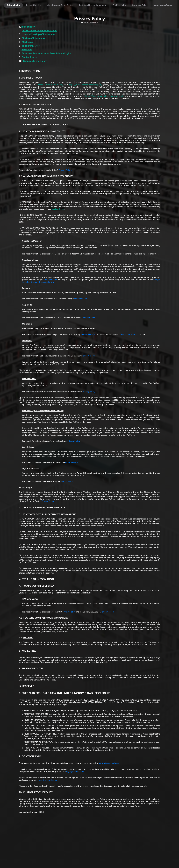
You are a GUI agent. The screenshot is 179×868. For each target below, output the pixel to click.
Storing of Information (34, 38)
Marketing (27, 42)
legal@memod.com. (75, 772)
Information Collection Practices (39, 30)
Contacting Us (29, 57)
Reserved (27, 49)
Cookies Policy (119, 5)
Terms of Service (34, 5)
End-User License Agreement (93, 5)
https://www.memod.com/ (51, 85)
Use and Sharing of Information (39, 34)
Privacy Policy (13, 5)
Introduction (28, 27)
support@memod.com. (109, 763)
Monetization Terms (163, 5)
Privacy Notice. (89, 318)
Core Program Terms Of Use (60, 5)
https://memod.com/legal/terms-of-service (105, 96)
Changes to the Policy (35, 61)
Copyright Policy (140, 5)
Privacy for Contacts (128, 335)
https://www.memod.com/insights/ (86, 85)
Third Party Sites (31, 46)
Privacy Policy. (65, 170)
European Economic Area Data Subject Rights (47, 53)
